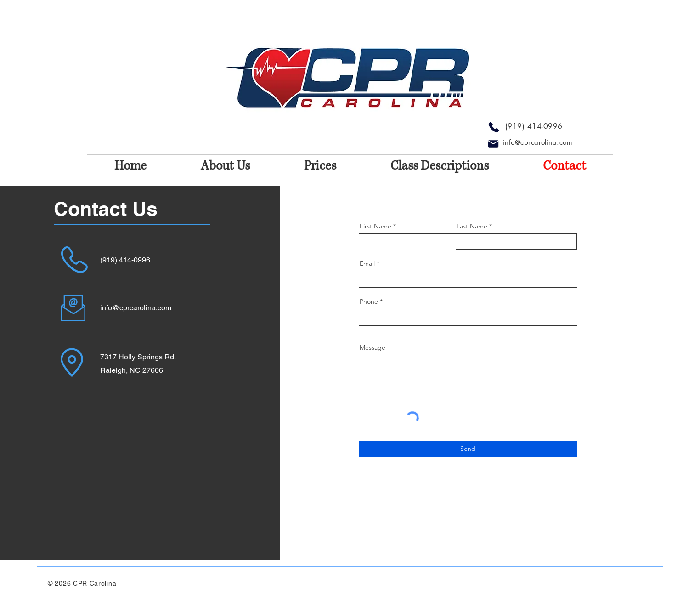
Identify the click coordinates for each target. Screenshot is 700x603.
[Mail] (493, 144)
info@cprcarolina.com (538, 142)
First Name (375, 226)
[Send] (468, 449)
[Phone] (494, 127)
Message (373, 347)
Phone (369, 301)
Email (367, 263)
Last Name (472, 226)
